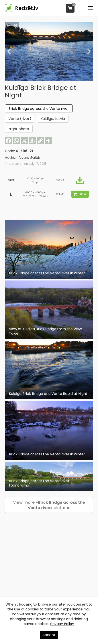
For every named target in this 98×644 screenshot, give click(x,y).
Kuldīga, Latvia (53, 119)
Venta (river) (20, 119)
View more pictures (49, 505)
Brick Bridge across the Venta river (39, 109)
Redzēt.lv (27, 8)
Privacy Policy (62, 624)
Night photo (19, 129)
